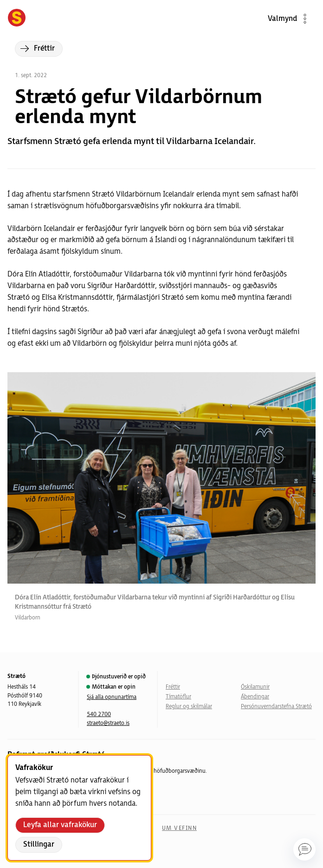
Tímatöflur (178, 697)
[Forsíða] (17, 19)
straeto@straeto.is (108, 723)
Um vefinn (179, 828)
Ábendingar (255, 697)
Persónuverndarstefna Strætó (276, 707)
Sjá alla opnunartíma (112, 697)
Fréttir (173, 687)
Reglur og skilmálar (189, 707)
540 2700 (99, 714)
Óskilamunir (255, 687)
